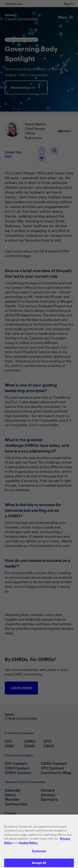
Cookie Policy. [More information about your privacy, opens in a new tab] (28, 845)
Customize (39, 853)
